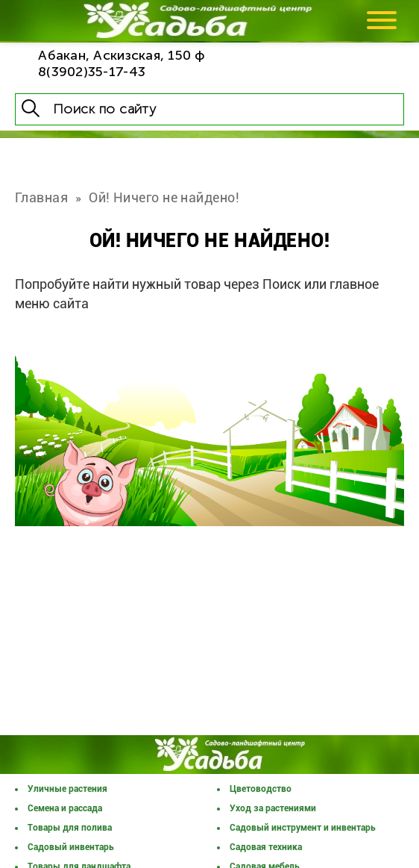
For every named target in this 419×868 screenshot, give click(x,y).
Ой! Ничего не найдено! (164, 197)
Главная (41, 197)
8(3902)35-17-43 (92, 72)
